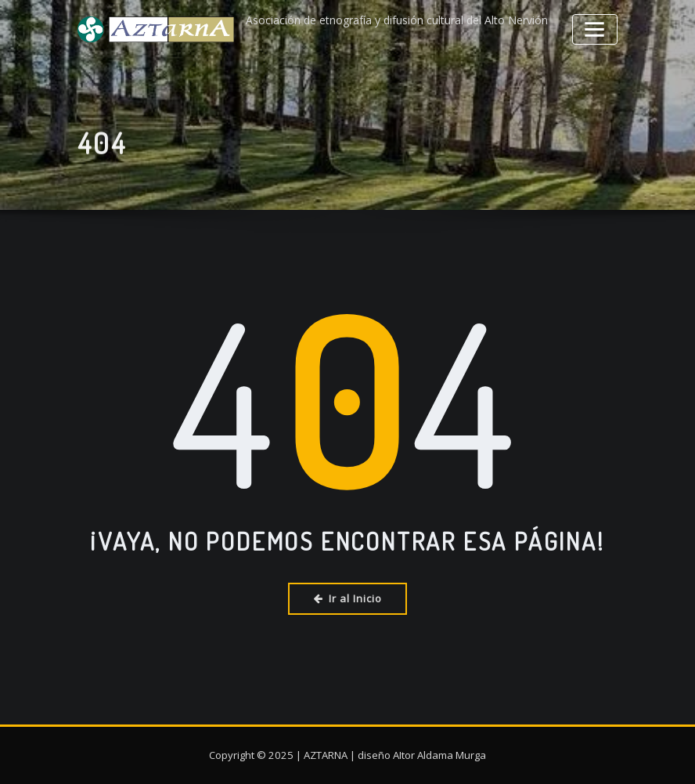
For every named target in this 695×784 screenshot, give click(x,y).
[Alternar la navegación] (597, 27)
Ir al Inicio (348, 597)
